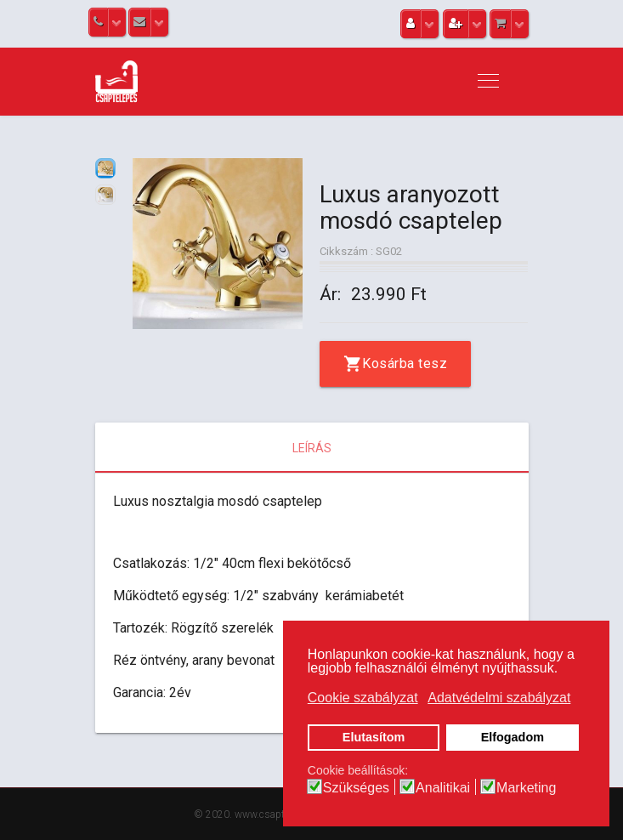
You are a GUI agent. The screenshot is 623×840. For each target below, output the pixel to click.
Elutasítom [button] (374, 737)
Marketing (526, 788)
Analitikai (443, 788)
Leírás (312, 448)
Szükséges (356, 788)
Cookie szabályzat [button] (363, 698)
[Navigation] (488, 82)
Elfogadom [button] (513, 737)
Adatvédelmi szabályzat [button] (499, 698)
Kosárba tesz (405, 363)
